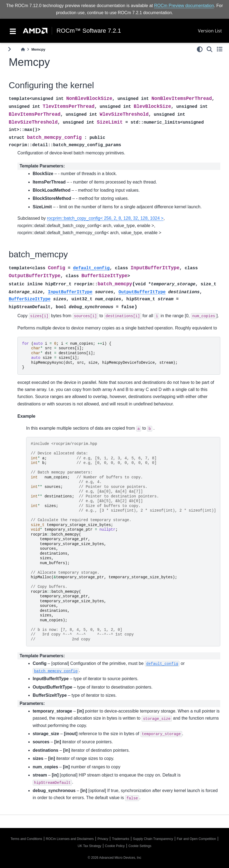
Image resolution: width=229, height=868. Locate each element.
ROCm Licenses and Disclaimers (70, 839)
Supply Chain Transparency (153, 839)
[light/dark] (200, 49)
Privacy (103, 839)
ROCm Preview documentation (184, 6)
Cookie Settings (140, 846)
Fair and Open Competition (196, 839)
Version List (210, 31)
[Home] (23, 49)
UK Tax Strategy (89, 846)
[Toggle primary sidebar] (9, 49)
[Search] (210, 49)
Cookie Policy (115, 846)
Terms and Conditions (26, 839)
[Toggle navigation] (13, 31)
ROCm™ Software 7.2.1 (89, 31)
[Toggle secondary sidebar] (220, 49)
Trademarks (121, 839)
